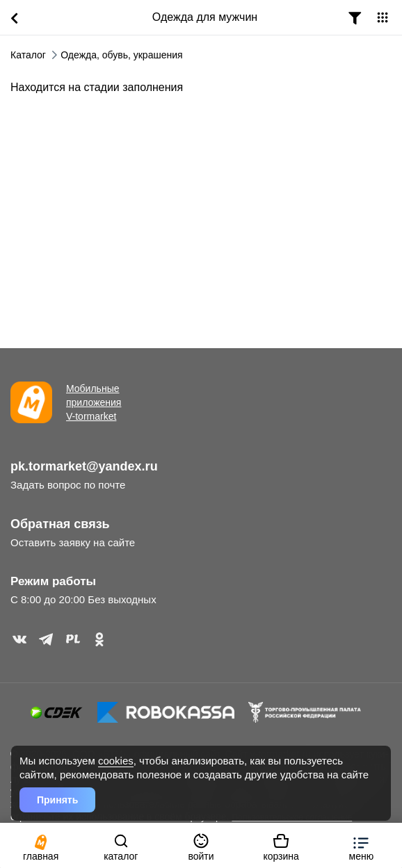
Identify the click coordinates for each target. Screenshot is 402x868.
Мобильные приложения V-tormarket (94, 402)
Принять (57, 800)
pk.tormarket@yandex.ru (84, 466)
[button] (361, 845)
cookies (116, 761)
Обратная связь (60, 524)
